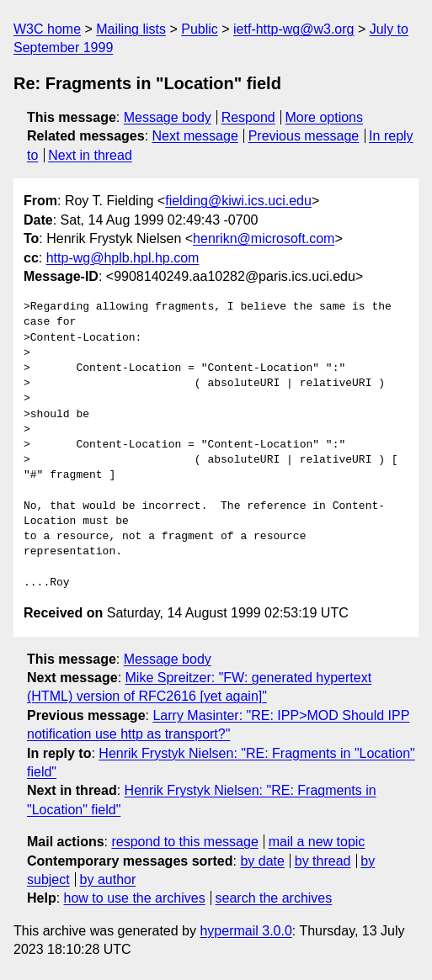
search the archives (274, 898)
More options (325, 117)
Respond (248, 117)
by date (262, 861)
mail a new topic (317, 842)
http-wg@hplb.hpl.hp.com (123, 258)
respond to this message (184, 842)
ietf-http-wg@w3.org (293, 29)
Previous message (304, 136)
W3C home (47, 29)
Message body (168, 117)
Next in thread (90, 155)
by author (108, 879)
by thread (323, 861)
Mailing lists (131, 29)
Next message (195, 136)
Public (200, 29)
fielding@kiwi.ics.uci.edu (238, 201)
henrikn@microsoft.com (264, 238)
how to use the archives (135, 898)
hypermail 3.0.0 (245, 931)
